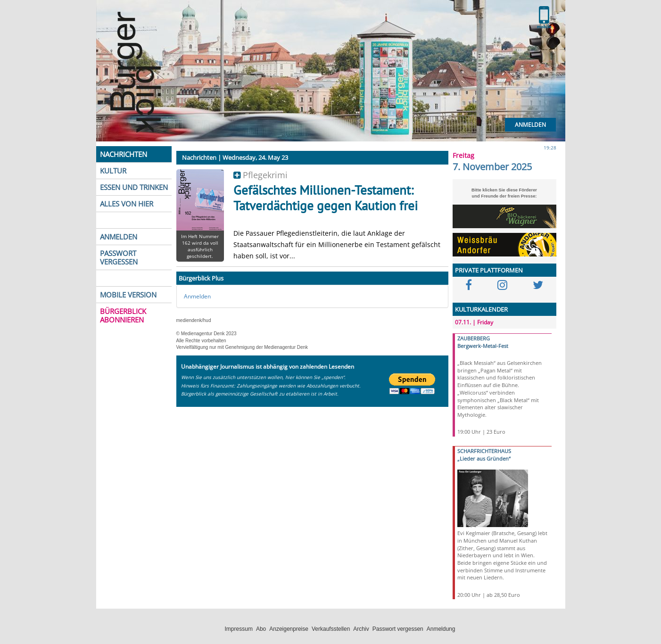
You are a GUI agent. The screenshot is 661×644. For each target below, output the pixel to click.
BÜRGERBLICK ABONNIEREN (123, 315)
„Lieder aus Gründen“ (484, 458)
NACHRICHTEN (124, 154)
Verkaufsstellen (331, 629)
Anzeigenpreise (289, 629)
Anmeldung (441, 629)
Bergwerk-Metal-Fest (483, 346)
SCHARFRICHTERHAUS (484, 451)
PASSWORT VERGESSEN (119, 257)
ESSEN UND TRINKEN (134, 187)
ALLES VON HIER (127, 204)
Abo (261, 629)
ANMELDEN (119, 237)
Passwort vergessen (398, 629)
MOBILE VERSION (128, 295)
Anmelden (530, 125)
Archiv (361, 629)
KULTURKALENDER (481, 309)
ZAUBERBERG (474, 338)
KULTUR (113, 171)
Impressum (239, 629)
